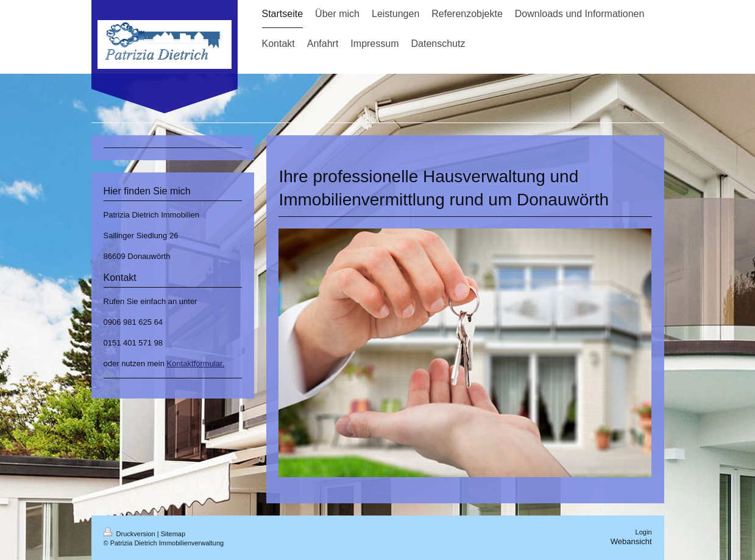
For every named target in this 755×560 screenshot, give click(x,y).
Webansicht (631, 541)
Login (644, 532)
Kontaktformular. (196, 363)
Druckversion (130, 534)
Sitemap (173, 534)
